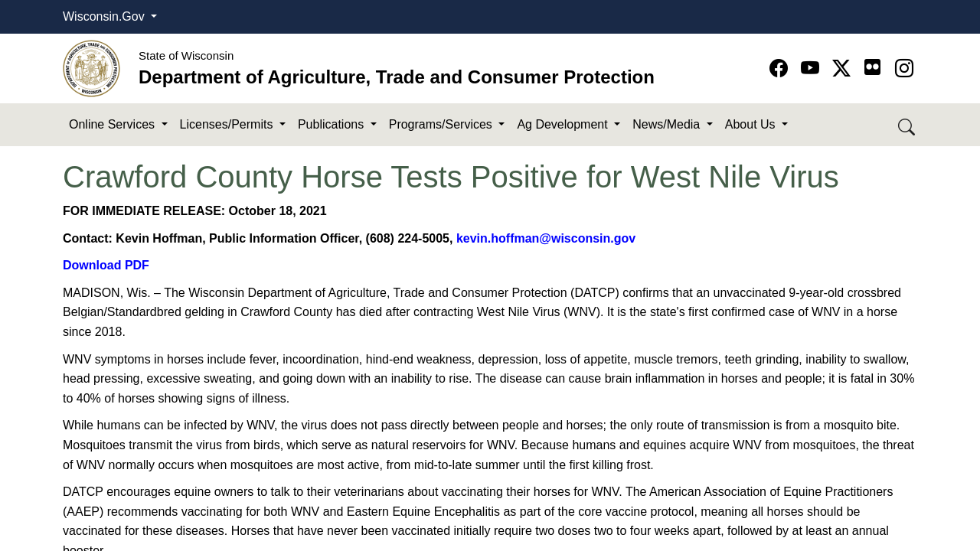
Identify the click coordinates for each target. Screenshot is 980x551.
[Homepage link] (91, 68)
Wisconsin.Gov (105, 16)
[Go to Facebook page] (781, 68)
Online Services (114, 124)
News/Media (668, 124)
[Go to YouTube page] (813, 68)
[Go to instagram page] (904, 68)
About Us (752, 124)
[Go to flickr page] (872, 67)
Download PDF (106, 265)
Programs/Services (443, 124)
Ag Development (564, 124)
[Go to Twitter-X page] (844, 68)
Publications (333, 124)
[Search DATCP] (908, 125)
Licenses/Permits (228, 124)
